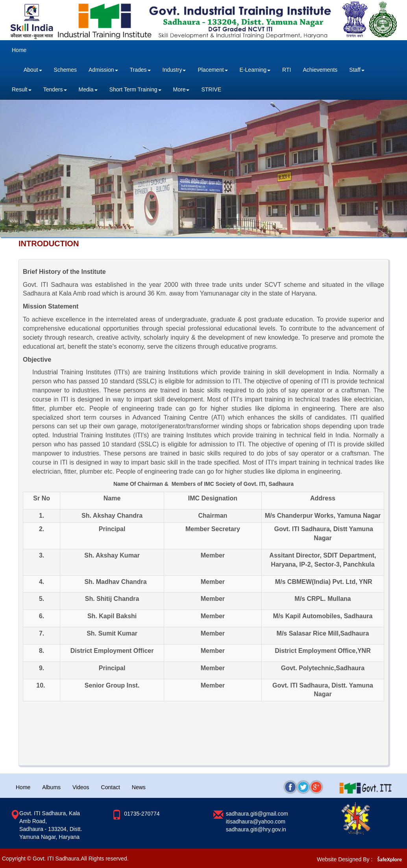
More (181, 89)
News (139, 787)
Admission (103, 70)
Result (22, 89)
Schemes (65, 70)
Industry (174, 70)
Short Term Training (135, 89)
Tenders (55, 89)
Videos (81, 787)
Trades (140, 70)
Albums (51, 787)
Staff (357, 70)
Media (88, 89)
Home (19, 50)
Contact (111, 787)
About (33, 70)
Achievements (320, 70)
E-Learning (255, 70)
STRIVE (211, 89)
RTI (287, 70)
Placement (213, 70)
